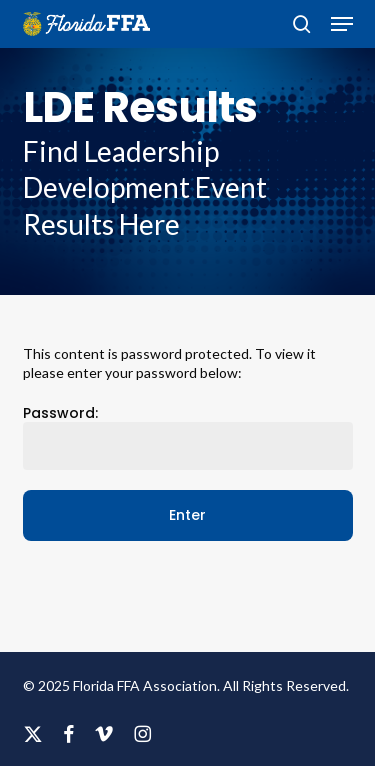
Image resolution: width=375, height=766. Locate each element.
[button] (342, 24)
